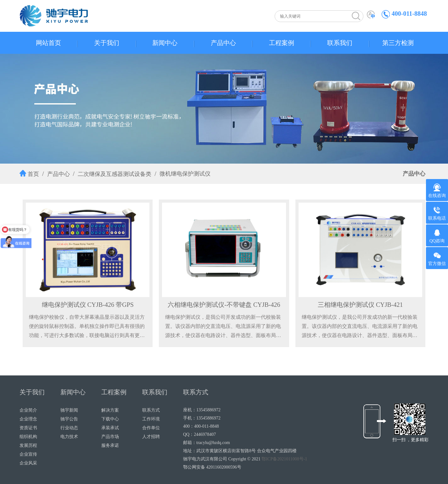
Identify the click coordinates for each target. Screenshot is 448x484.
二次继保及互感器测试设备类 (115, 174)
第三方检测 (398, 43)
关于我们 (107, 43)
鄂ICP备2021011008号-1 (284, 459)
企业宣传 (28, 454)
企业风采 (28, 463)
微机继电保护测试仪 (185, 174)
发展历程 (28, 445)
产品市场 (110, 437)
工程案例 (282, 43)
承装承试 (110, 428)
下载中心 (110, 419)
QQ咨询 (437, 236)
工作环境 (151, 419)
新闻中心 (165, 43)
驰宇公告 (69, 419)
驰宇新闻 (69, 410)
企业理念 (28, 419)
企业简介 (28, 410)
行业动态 (69, 428)
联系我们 (340, 43)
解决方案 (110, 410)
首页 (33, 174)
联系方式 (151, 410)
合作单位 (151, 428)
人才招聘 (151, 437)
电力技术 (69, 437)
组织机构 (28, 437)
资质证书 (28, 428)
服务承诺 (110, 445)
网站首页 (48, 43)
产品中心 (223, 43)
